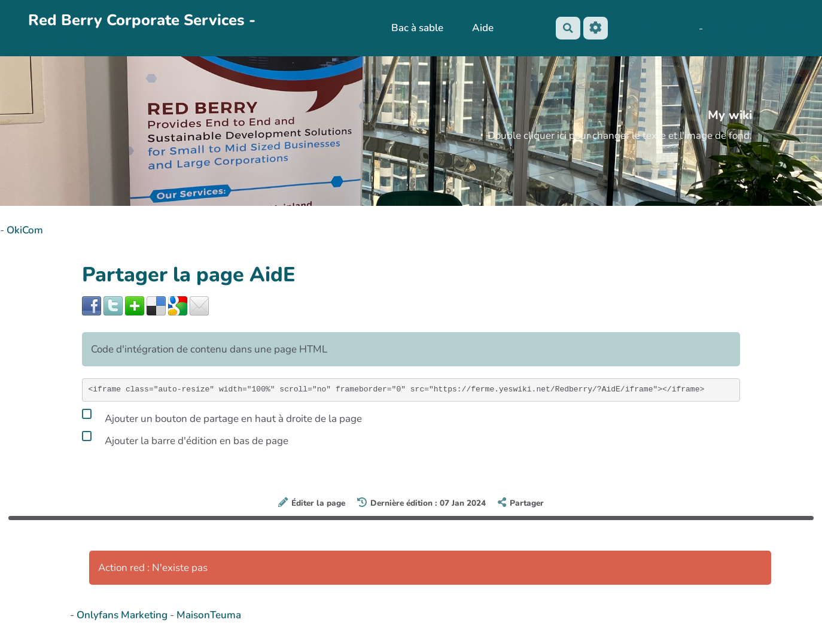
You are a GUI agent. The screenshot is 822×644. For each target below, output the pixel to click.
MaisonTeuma (209, 615)
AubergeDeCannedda (753, 28)
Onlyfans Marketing (123, 615)
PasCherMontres (57, 43)
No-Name (631, 28)
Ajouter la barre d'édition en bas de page (185, 439)
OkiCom (25, 230)
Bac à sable (417, 28)
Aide (482, 28)
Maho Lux (676, 28)
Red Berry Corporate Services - (142, 20)
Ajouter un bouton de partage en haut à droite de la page (222, 417)
